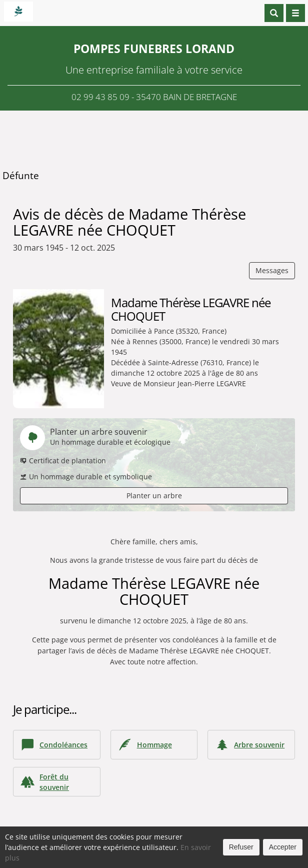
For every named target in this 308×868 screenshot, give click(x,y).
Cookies (195, 858)
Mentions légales (242, 858)
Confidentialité (151, 858)
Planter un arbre (154, 496)
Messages (272, 270)
